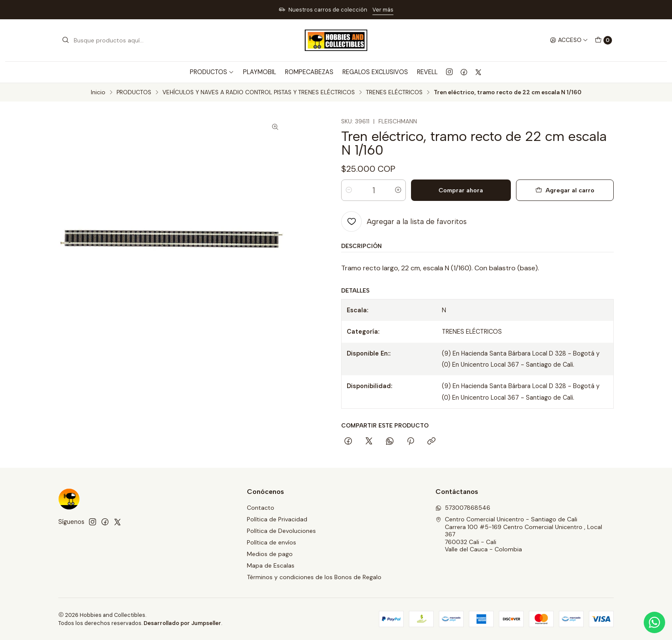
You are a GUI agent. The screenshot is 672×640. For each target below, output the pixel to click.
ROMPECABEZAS (309, 72)
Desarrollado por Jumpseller (182, 623)
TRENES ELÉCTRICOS (394, 93)
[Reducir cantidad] (349, 190)
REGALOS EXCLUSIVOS (375, 72)
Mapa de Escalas (271, 565)
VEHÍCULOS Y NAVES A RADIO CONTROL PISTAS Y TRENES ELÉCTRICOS (259, 93)
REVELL (427, 72)
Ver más (383, 10)
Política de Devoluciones (281, 531)
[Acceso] (569, 40)
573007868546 (463, 508)
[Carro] (603, 40)
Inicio (98, 93)
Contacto (261, 508)
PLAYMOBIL (259, 72)
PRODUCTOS (134, 93)
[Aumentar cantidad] (398, 190)
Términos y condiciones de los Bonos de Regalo (314, 577)
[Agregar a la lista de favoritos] (404, 221)
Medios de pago (270, 554)
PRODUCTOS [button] (212, 72)
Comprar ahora (461, 190)
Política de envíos (271, 542)
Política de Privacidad (277, 519)
